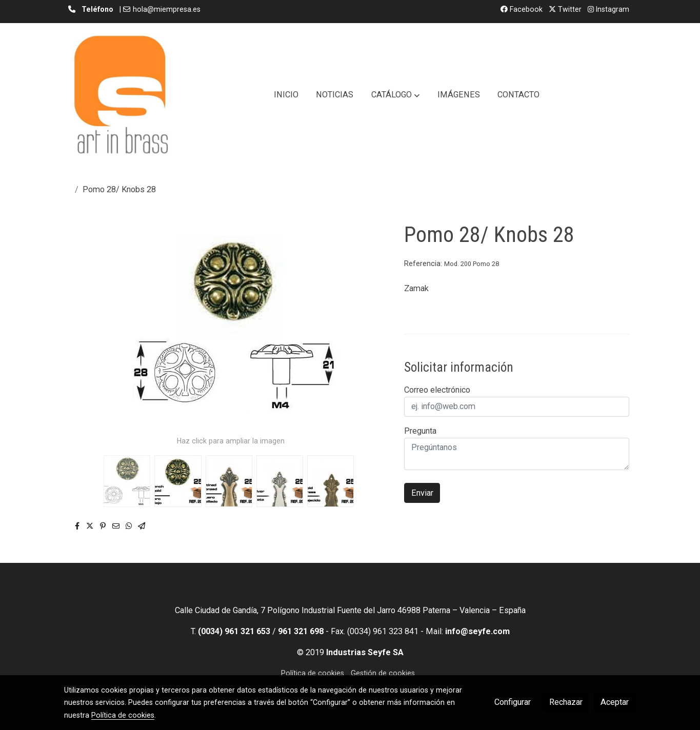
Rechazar (566, 702)
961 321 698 (301, 631)
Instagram (608, 9)
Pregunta (420, 431)
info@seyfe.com (477, 631)
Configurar (513, 702)
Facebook (522, 9)
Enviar (422, 493)
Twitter (565, 9)
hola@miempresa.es (167, 9)
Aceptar (615, 702)
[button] (395, 95)
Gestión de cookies (383, 673)
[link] (121, 95)
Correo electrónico (437, 390)
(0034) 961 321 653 (234, 631)
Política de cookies (313, 673)
